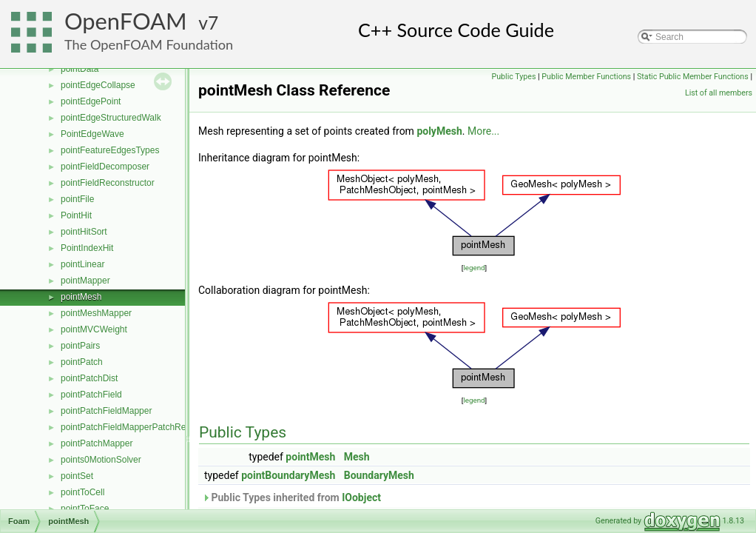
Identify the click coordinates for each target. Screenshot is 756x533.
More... (483, 131)
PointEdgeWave (92, 134)
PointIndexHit (87, 248)
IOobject (361, 497)
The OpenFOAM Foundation (149, 44)
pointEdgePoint (91, 101)
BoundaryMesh (379, 475)
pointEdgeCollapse (98, 85)
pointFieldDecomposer (105, 167)
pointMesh (81, 297)
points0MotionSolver (101, 460)
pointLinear (82, 264)
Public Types (513, 77)
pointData (80, 69)
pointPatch (82, 362)
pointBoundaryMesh (288, 475)
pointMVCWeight (94, 329)
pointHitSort (84, 232)
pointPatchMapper (97, 443)
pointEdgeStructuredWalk (111, 118)
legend (474, 268)
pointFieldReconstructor (108, 183)
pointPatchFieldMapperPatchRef (125, 427)
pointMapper (85, 281)
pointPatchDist (89, 378)
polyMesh (439, 131)
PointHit (76, 215)
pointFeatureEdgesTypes (110, 150)
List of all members (719, 93)
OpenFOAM (126, 21)
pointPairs (80, 346)
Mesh (357, 457)
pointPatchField (91, 395)
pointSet (77, 476)
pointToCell (82, 492)
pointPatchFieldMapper (106, 411)
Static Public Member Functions (693, 77)
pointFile (77, 199)
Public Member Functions (586, 77)
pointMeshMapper (96, 313)
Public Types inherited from (291, 497)
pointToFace (85, 509)
